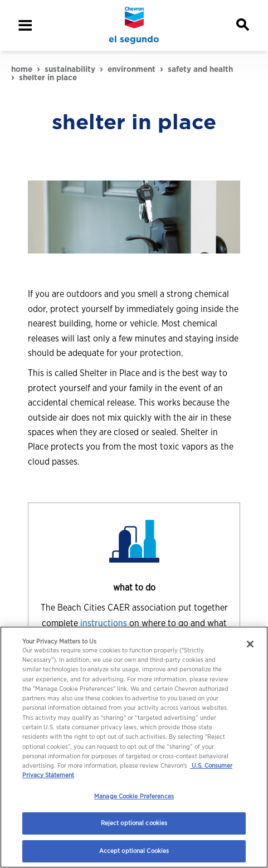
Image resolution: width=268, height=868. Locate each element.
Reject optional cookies (134, 823)
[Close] (250, 644)
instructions (105, 623)
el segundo (134, 40)
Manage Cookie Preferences (134, 796)
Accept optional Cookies (134, 851)
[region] (134, 747)
